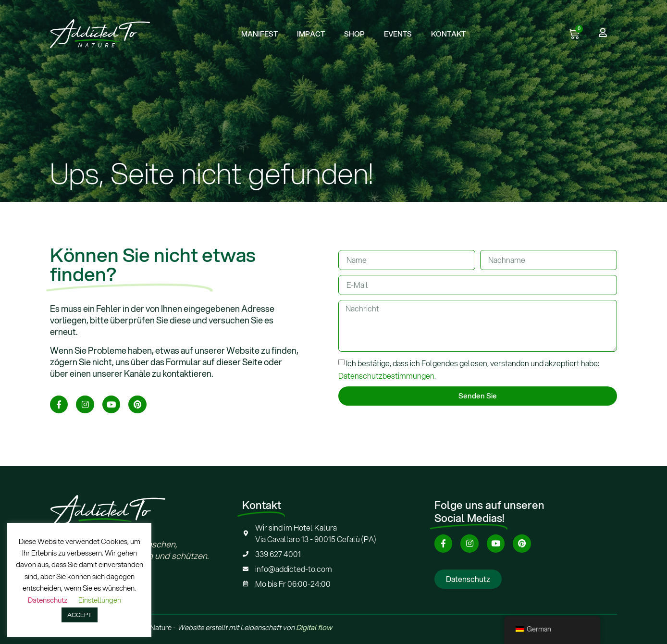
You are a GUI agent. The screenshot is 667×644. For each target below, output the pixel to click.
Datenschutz (48, 600)
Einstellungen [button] (100, 600)
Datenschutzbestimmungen (386, 376)
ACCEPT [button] (80, 615)
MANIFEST (259, 34)
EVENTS (398, 34)
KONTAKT (448, 34)
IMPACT (311, 34)
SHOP (354, 34)
